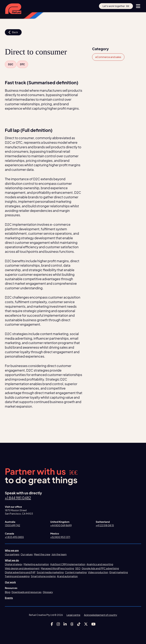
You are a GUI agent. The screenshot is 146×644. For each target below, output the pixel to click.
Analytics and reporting (100, 564)
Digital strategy (14, 564)
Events (9, 598)
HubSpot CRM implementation (68, 564)
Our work (10, 582)
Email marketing (119, 572)
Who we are (12, 550)
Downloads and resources (27, 592)
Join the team (59, 554)
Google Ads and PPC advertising (100, 568)
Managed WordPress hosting (57, 568)
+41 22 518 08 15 (105, 525)
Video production (98, 572)
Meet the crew (42, 554)
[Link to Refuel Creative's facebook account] (52, 624)
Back (13, 32)
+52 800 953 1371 (60, 537)
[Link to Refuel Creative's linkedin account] (65, 624)
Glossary (48, 592)
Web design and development (22, 568)
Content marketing (76, 572)
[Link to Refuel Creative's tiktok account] (79, 624)
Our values (27, 554)
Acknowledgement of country (101, 615)
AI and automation (67, 576)
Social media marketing (50, 572)
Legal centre (73, 615)
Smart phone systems (43, 576)
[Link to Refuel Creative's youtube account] (93, 624)
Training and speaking (17, 576)
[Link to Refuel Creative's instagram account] (58, 624)
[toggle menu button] (138, 6)
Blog (8, 592)
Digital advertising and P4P (20, 572)
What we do (12, 560)
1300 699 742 (12, 525)
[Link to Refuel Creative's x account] (86, 624)
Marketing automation (36, 564)
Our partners (12, 554)
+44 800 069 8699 (61, 525)
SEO (78, 568)
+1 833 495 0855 (14, 537)
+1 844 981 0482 (18, 498)
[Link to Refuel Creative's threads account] (72, 624)
